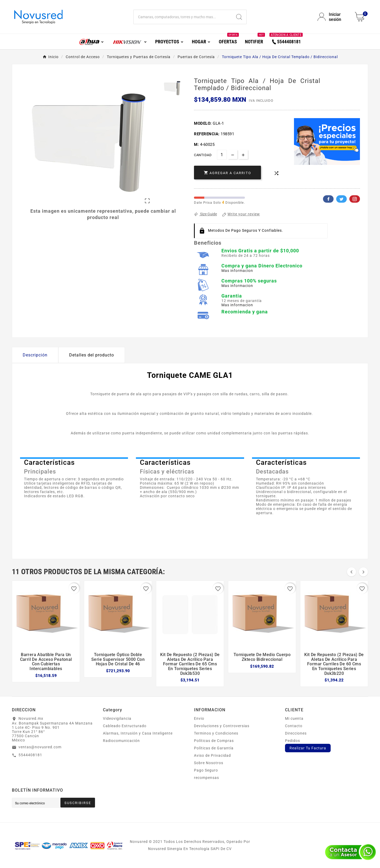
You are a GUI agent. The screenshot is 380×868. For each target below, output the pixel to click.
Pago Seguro (206, 770)
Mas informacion (237, 271)
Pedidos (293, 741)
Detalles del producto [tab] (92, 355)
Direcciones (296, 733)
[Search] (239, 17)
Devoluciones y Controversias (222, 726)
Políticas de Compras (214, 741)
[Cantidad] (222, 155)
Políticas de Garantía (214, 748)
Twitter (341, 199)
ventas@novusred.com (40, 747)
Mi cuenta (294, 718)
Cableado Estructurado (125, 726)
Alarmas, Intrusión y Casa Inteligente (138, 733)
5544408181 (30, 755)
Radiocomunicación (121, 741)
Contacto (294, 726)
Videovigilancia (117, 718)
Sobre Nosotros (209, 763)
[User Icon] (333, 17)
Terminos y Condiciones (216, 733)
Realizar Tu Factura (308, 748)
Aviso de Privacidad (212, 755)
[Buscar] (183, 17)
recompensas (206, 778)
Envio (199, 718)
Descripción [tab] (35, 355)
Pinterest (355, 199)
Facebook (328, 199)
